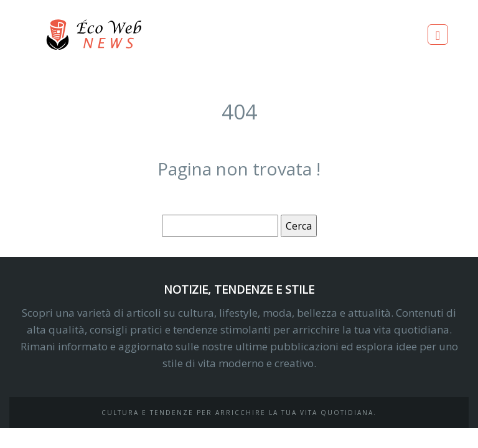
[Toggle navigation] (438, 35)
